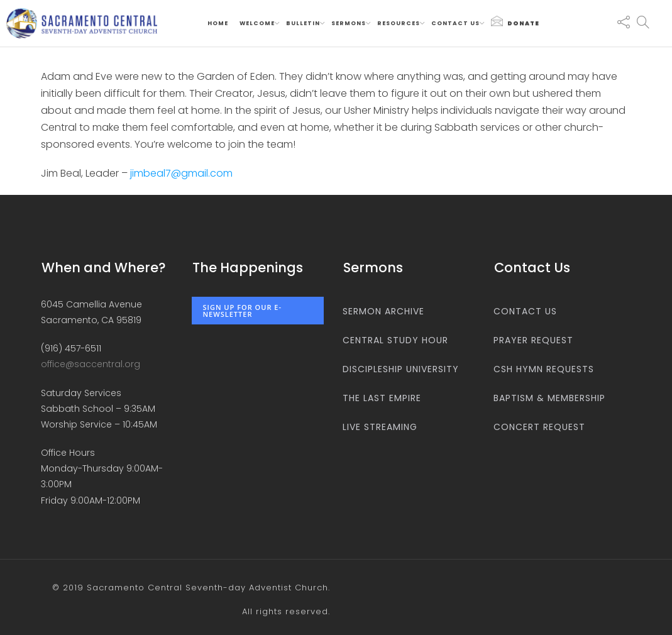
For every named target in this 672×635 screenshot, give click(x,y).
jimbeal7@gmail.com (181, 173)
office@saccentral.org (91, 364)
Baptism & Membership (549, 398)
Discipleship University (401, 369)
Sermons (349, 23)
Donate (515, 21)
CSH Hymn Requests (544, 369)
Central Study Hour (395, 340)
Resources (399, 23)
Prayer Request (533, 340)
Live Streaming (380, 427)
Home (218, 23)
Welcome (257, 23)
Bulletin (303, 23)
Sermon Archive (383, 311)
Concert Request (539, 427)
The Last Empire (382, 398)
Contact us (455, 23)
